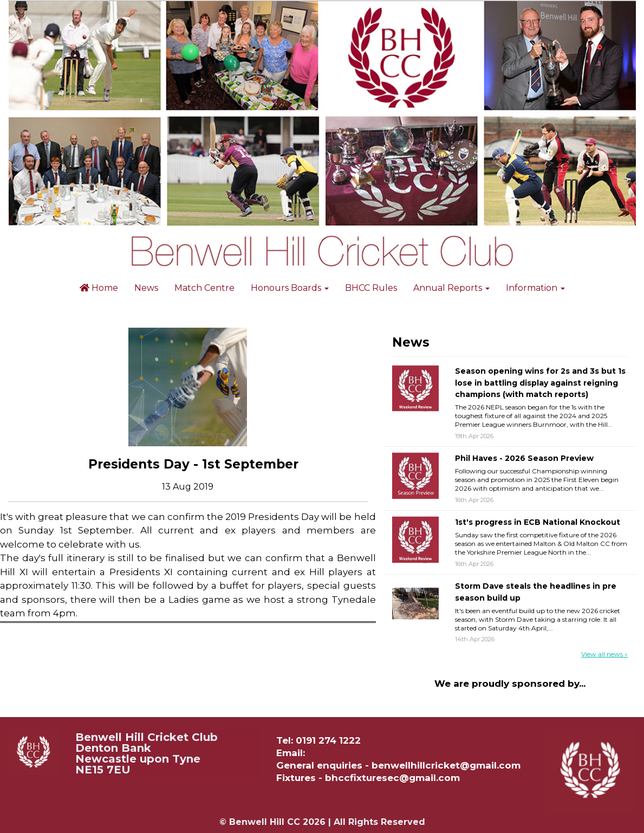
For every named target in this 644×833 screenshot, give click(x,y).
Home (99, 288)
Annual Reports (451, 288)
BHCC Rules (371, 288)
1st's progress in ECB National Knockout (538, 522)
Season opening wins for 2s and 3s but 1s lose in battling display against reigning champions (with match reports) (540, 383)
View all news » (604, 654)
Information (535, 288)
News (146, 288)
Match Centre (204, 288)
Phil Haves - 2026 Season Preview (524, 458)
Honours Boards (290, 288)
